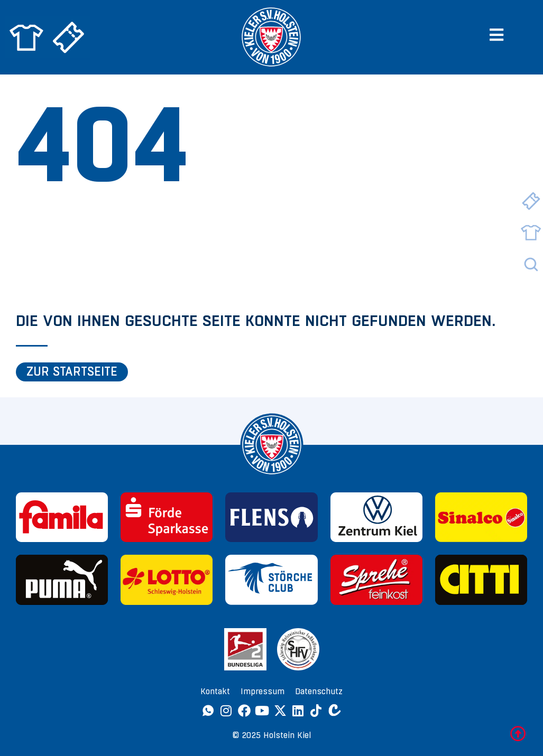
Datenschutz (319, 691)
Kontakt (215, 691)
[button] (500, 35)
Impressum (263, 691)
